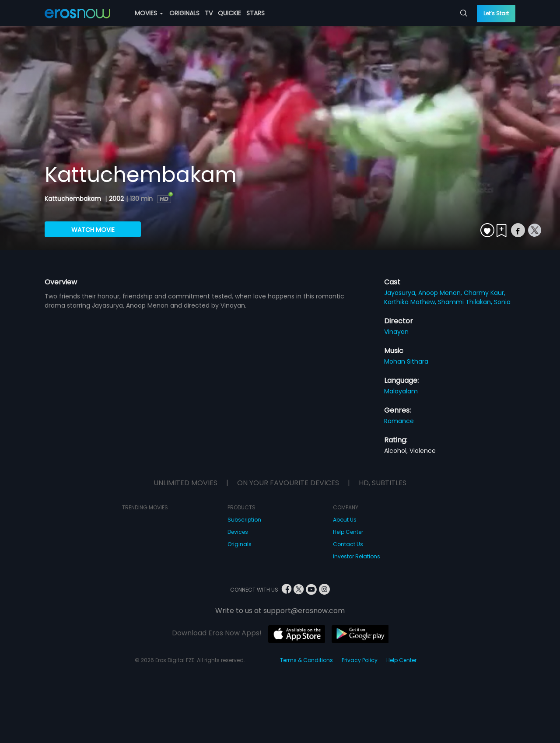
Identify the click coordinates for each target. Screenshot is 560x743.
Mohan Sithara (406, 361)
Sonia (502, 302)
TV (209, 13)
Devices (238, 532)
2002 (116, 199)
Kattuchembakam (74, 199)
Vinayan (396, 332)
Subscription (244, 520)
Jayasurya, (401, 293)
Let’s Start (496, 13)
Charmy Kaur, (485, 293)
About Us (345, 520)
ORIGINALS (184, 13)
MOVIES (149, 13)
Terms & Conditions (306, 660)
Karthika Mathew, (411, 302)
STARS (255, 13)
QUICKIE (229, 13)
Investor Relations (357, 556)
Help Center (348, 532)
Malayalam (401, 391)
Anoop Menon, (441, 293)
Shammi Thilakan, (466, 302)
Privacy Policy (360, 660)
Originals (240, 544)
